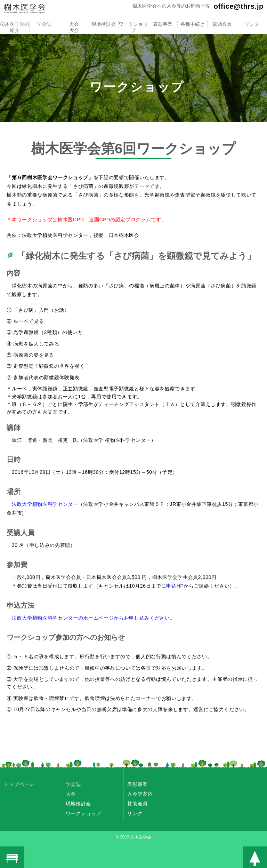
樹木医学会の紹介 (15, 27)
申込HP (175, 586)
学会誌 (44, 24)
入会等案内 (140, 794)
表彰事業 (163, 24)
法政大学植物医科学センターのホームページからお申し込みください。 (93, 618)
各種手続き (193, 24)
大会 (74, 24)
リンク (252, 24)
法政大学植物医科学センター (45, 504)
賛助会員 (222, 24)
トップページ (19, 784)
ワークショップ (133, 27)
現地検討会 (104, 24)
